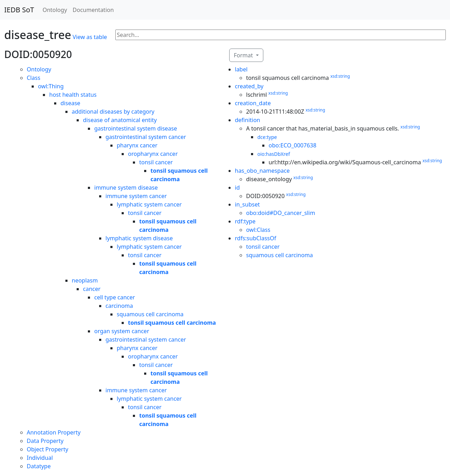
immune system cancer (136, 196)
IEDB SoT (19, 10)
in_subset (247, 204)
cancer (92, 289)
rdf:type (245, 221)
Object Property (47, 449)
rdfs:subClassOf (256, 238)
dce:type (267, 137)
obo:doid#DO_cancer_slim (281, 213)
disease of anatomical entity (120, 120)
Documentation (93, 10)
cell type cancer (115, 297)
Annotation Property (54, 432)
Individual (40, 458)
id (237, 188)
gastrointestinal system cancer (146, 137)
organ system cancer (122, 331)
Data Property (45, 441)
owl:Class (258, 230)
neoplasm (85, 280)
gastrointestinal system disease (136, 128)
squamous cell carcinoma (150, 314)
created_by (249, 86)
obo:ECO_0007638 (292, 145)
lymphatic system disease (139, 238)
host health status (73, 95)
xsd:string (340, 76)
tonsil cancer (156, 162)
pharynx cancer (137, 145)
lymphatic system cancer (149, 204)
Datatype (39, 466)
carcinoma (119, 306)
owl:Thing (51, 86)
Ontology (55, 10)
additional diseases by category (113, 112)
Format (244, 55)
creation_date (253, 103)
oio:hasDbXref (274, 154)
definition (247, 120)
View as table (90, 37)
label (241, 69)
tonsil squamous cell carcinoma (172, 323)
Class (34, 78)
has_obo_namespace (262, 171)
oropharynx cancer (153, 154)
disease (70, 103)
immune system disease (126, 188)
